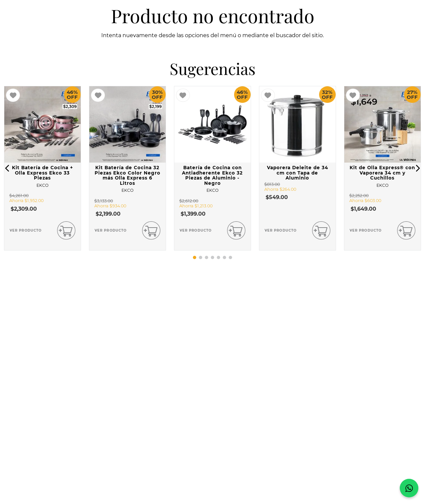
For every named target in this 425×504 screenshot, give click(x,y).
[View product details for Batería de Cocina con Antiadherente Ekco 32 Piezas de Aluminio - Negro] (212, 168)
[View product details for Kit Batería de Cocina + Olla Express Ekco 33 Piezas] (42, 168)
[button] (7, 168)
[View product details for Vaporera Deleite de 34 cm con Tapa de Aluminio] (297, 168)
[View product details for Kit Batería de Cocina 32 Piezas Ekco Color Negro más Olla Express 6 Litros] (127, 168)
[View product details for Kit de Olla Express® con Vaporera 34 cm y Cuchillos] (382, 168)
